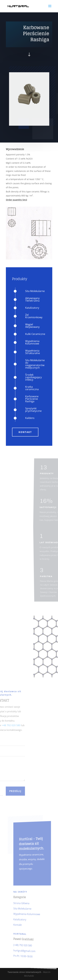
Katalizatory (22, 919)
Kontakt (25, 432)
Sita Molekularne (24, 908)
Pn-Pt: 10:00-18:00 (24, 956)
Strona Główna (23, 903)
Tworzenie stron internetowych (24, 972)
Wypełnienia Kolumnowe (27, 914)
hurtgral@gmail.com (25, 950)
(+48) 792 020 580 (24, 945)
